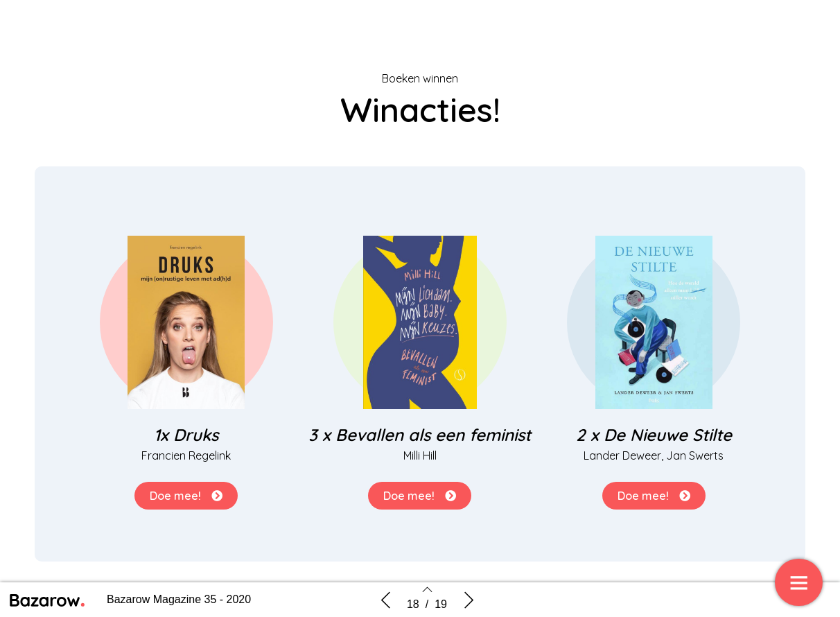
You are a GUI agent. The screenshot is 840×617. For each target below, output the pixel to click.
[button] (186, 496)
